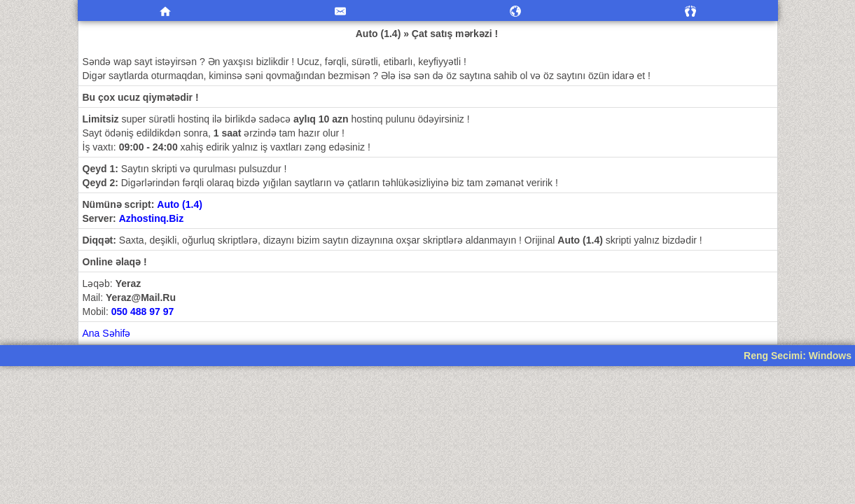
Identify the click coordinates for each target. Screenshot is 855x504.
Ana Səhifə (107, 333)
